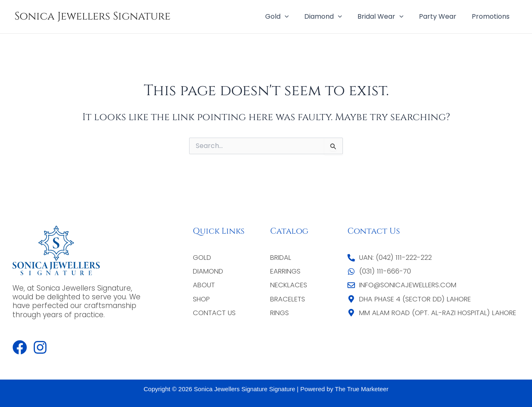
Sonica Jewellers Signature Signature (244, 389)
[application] (295, 17)
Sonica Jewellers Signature (92, 16)
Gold (287, 17)
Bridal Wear (386, 17)
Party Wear (441, 16)
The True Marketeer (363, 389)
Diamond (331, 17)
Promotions (492, 16)
